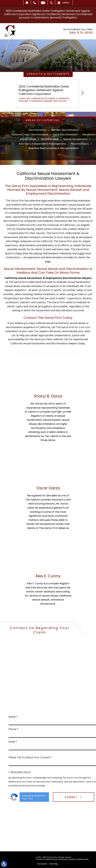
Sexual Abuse (79, 139)
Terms (78, 799)
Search (51, 3)
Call (35, 3)
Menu (66, 3)
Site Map (54, 864)
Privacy (72, 799)
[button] (81, 94)
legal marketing (60, 859)
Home (27, 3)
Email (43, 3)
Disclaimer (42, 864)
